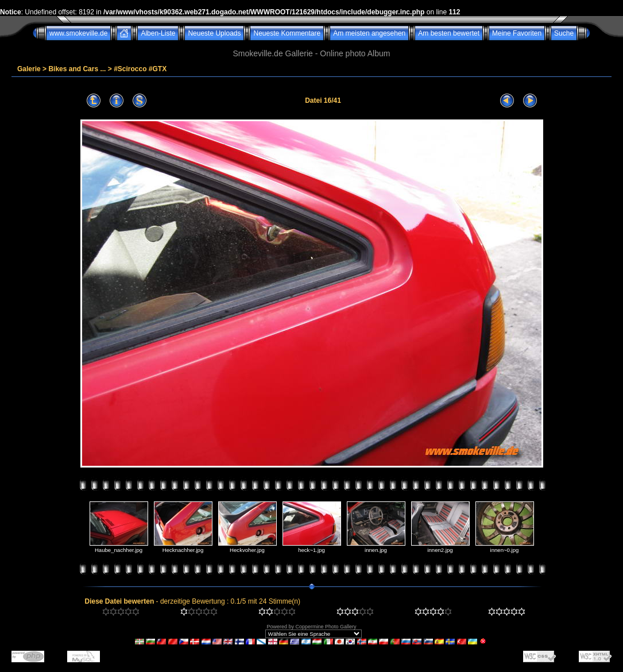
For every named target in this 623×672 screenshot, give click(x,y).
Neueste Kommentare (287, 33)
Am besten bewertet (449, 33)
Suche (564, 33)
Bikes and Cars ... (77, 69)
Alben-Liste (158, 33)
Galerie (29, 69)
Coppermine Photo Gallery (326, 627)
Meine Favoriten (517, 33)
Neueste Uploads (214, 33)
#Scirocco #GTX (140, 69)
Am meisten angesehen (369, 33)
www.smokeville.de (78, 33)
